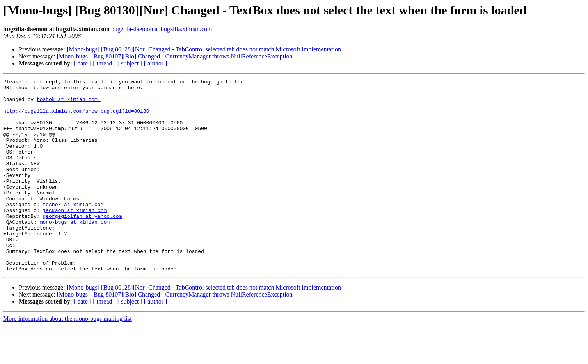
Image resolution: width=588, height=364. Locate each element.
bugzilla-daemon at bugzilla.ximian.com (162, 29)
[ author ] (156, 63)
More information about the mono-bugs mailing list (68, 357)
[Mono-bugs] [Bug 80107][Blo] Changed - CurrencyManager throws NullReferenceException (175, 56)
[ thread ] (104, 63)
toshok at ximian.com (73, 230)
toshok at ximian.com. (69, 104)
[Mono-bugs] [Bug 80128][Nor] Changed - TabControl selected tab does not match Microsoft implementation (204, 49)
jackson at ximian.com (75, 237)
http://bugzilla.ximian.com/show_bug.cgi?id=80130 (76, 118)
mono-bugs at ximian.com (75, 251)
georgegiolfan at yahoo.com (82, 244)
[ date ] (83, 63)
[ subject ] (130, 63)
